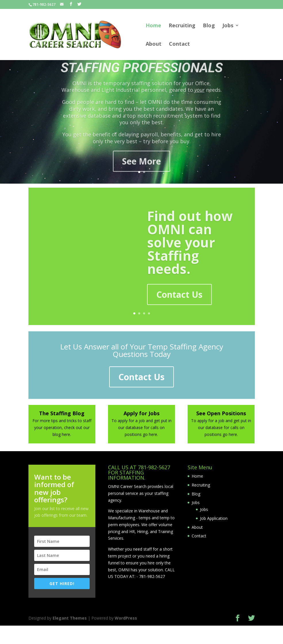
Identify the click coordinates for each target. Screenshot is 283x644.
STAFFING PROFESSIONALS (142, 77)
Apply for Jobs (141, 413)
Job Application (214, 518)
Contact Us (179, 302)
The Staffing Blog (62, 413)
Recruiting (182, 26)
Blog (209, 26)
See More (141, 171)
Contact (179, 44)
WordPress (126, 618)
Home (153, 26)
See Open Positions (221, 413)
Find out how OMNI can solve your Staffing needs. (190, 250)
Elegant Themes (70, 618)
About (154, 44)
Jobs (228, 26)
